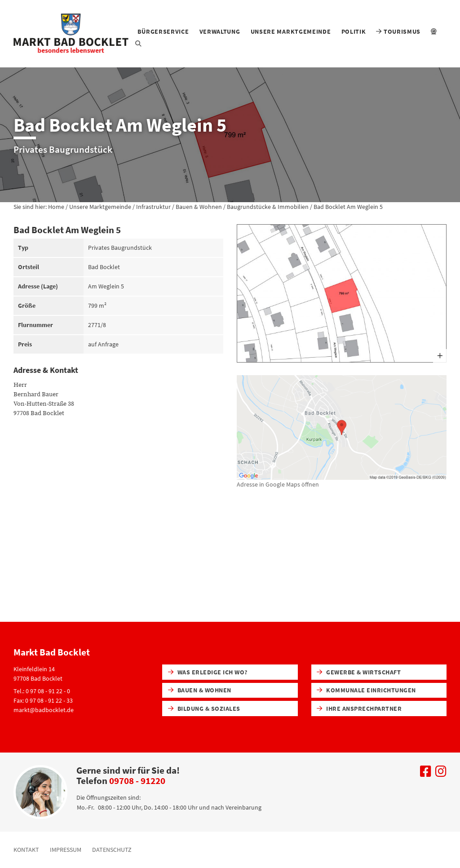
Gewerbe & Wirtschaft (359, 672)
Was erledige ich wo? (208, 672)
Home (56, 207)
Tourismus (398, 31)
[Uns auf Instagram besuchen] (441, 774)
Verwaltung (220, 31)
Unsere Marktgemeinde (291, 31)
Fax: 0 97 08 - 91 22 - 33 (43, 700)
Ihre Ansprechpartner (359, 709)
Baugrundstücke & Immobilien (268, 207)
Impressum (66, 850)
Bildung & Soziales (204, 709)
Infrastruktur (153, 207)
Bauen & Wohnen (199, 207)
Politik (354, 31)
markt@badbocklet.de (44, 710)
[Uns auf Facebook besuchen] (426, 774)
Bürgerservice (163, 31)
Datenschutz (112, 850)
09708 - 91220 (137, 781)
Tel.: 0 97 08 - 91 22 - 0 (42, 691)
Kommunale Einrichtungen (366, 690)
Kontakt (26, 850)
